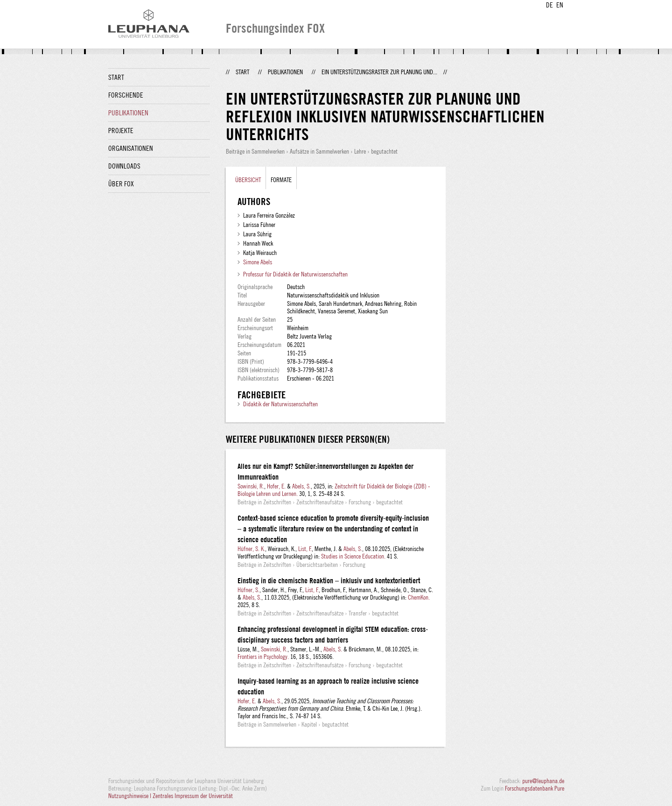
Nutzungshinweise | (130, 796)
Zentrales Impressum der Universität (193, 796)
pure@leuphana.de (543, 781)
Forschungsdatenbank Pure (535, 788)
